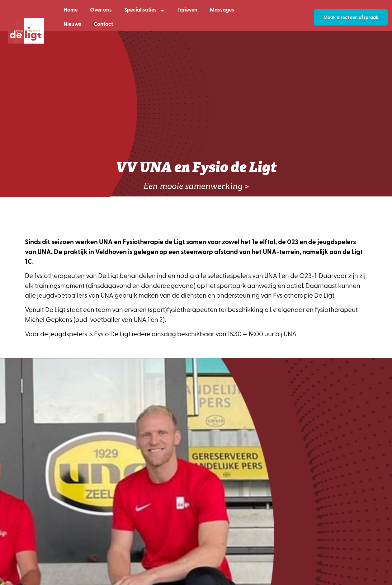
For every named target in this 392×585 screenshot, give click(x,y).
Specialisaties (145, 10)
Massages (222, 10)
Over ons (101, 10)
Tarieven (187, 10)
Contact (103, 24)
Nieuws (72, 24)
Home (71, 10)
